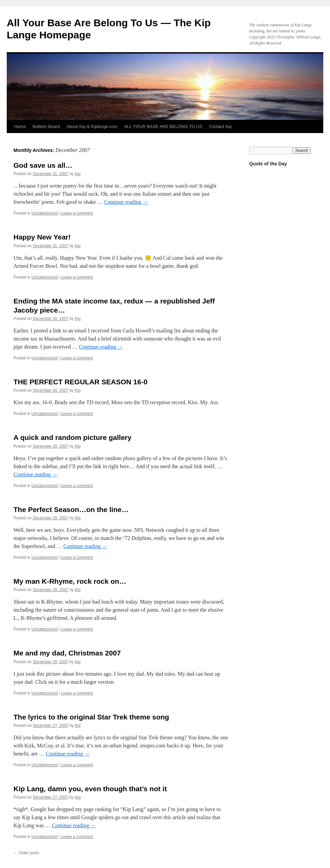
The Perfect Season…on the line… (71, 509)
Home (20, 126)
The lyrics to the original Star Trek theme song (91, 717)
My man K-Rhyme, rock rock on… (70, 581)
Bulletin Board (46, 126)
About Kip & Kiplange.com (92, 126)
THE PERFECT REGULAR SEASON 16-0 (80, 382)
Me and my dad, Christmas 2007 (67, 653)
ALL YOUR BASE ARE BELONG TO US (163, 126)
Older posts (26, 853)
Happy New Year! (42, 237)
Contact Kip (220, 126)
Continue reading (126, 202)
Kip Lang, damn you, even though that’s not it (90, 789)
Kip (78, 174)
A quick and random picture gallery (72, 437)
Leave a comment (77, 213)
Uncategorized (44, 213)
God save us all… (43, 165)
